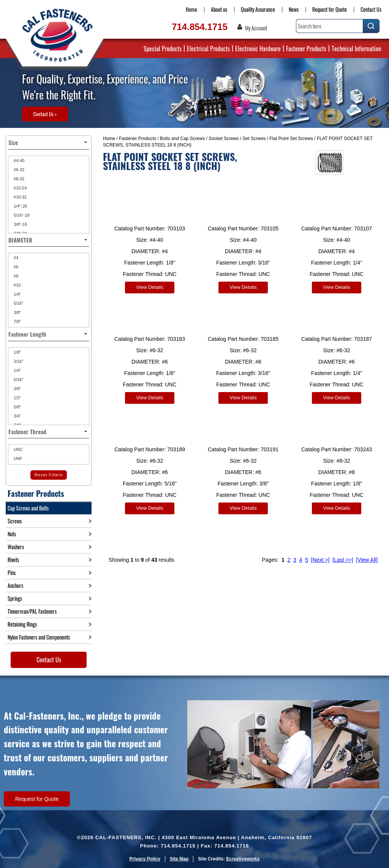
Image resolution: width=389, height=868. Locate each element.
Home (191, 9)
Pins (12, 573)
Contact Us (371, 9)
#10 (17, 285)
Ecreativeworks (243, 859)
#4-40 (18, 161)
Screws (15, 521)
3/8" (17, 312)
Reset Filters (49, 475)
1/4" (17, 294)
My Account (256, 28)
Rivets (13, 560)
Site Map (179, 859)
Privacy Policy (145, 859)
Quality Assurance (258, 9)
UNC (18, 449)
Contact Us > (45, 114)
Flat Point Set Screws (291, 139)
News (294, 9)
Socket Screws (224, 139)
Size (49, 142)
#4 (15, 258)
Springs (15, 598)
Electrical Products (208, 49)
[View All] (367, 554)
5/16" (18, 303)
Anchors (15, 585)
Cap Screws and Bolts (28, 508)
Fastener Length (49, 334)
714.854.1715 (200, 27)
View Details (149, 287)
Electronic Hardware (258, 49)
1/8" (17, 352)
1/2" (17, 398)
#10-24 (20, 188)
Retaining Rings (22, 624)
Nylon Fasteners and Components (39, 637)
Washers (16, 547)
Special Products (163, 49)
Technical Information (356, 49)
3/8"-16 (20, 224)
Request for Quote (330, 9)
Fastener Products (306, 49)
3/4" (17, 416)
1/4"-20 (20, 206)
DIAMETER (49, 240)
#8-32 (18, 179)
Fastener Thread (49, 432)
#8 (15, 276)
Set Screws (254, 139)
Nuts (12, 534)
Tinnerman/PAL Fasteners (32, 611)
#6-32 (18, 170)
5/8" (17, 407)
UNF (17, 458)
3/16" (18, 361)
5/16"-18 (21, 215)
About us (219, 9)
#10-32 (20, 197)
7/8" (17, 321)
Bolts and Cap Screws (182, 139)
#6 (15, 267)
